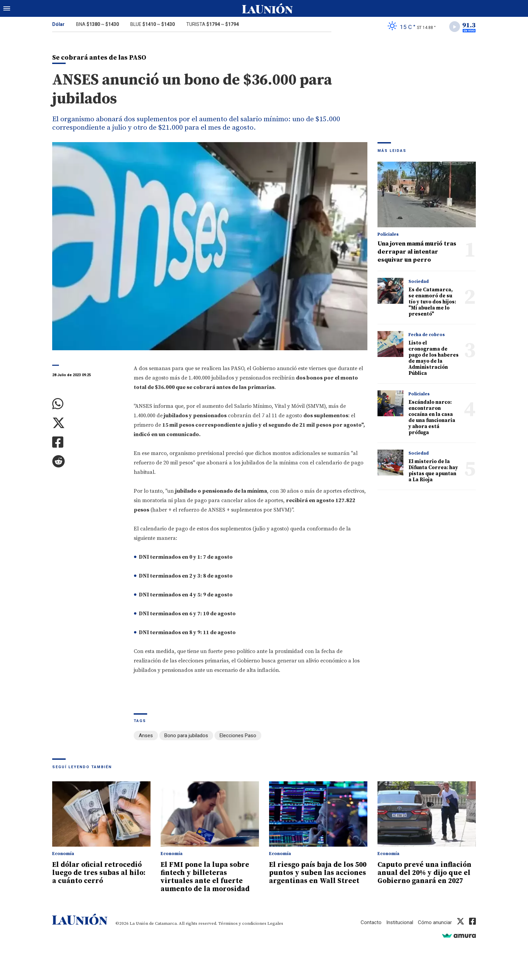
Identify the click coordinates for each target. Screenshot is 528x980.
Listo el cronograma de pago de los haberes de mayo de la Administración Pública (434, 358)
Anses (146, 736)
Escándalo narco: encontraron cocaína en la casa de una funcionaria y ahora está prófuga (432, 417)
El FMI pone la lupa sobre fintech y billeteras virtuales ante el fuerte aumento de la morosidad (205, 877)
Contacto (371, 922)
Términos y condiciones (242, 923)
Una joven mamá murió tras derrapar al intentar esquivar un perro (417, 252)
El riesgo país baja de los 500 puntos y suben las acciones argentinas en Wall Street (318, 873)
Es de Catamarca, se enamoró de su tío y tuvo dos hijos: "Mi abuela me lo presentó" (432, 302)
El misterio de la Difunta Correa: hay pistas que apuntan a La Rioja (433, 471)
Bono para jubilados (186, 736)
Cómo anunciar (435, 922)
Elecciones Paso (238, 736)
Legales (275, 923)
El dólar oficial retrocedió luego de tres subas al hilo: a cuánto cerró (99, 873)
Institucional (400, 922)
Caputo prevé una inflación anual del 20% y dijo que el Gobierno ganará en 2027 (424, 873)
